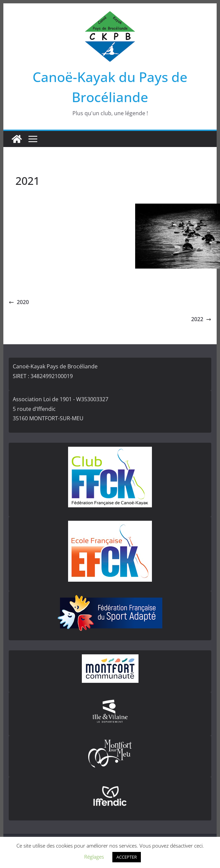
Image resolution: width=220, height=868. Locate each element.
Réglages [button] (94, 857)
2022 (201, 319)
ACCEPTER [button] (127, 857)
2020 (19, 302)
